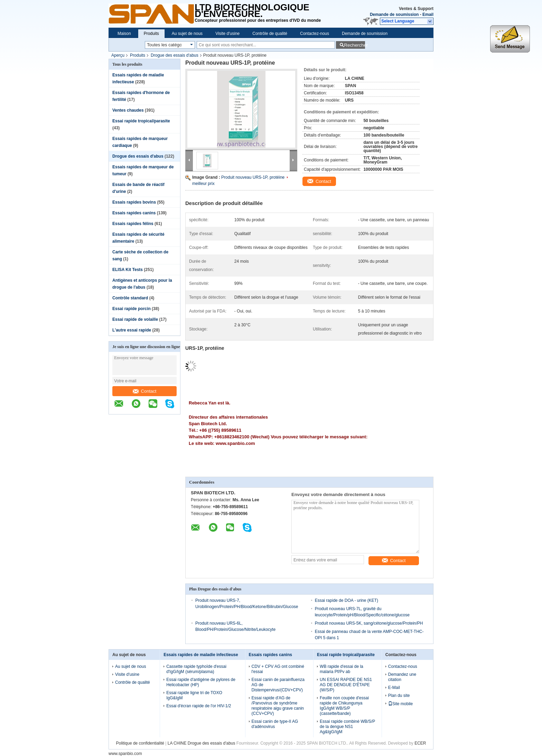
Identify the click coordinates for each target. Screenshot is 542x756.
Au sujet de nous (187, 34)
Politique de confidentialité (140, 743)
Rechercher (354, 45)
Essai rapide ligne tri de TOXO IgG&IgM (194, 695)
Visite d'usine (227, 34)
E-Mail (394, 688)
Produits (151, 34)
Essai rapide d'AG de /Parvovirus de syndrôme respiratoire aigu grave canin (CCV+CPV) (278, 706)
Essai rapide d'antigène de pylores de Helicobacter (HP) (201, 682)
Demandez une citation (402, 677)
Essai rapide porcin (132, 309)
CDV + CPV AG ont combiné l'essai (278, 669)
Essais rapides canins (134, 213)
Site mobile (400, 704)
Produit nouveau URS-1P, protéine (253, 177)
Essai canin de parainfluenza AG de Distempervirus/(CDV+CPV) (278, 685)
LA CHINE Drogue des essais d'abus (202, 743)
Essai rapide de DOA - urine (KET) (347, 600)
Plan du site (399, 696)
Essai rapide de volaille (135, 319)
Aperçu (118, 55)
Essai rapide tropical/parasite (141, 121)
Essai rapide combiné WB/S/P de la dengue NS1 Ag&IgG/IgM (347, 727)
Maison (124, 34)
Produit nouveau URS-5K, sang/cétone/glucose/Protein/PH (369, 623)
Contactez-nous (315, 34)
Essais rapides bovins (134, 202)
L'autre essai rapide (132, 330)
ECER (420, 743)
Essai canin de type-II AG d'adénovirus (275, 724)
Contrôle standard (130, 298)
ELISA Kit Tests (128, 270)
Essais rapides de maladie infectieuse (201, 655)
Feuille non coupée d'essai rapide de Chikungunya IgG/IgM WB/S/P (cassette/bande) (344, 706)
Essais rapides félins (133, 224)
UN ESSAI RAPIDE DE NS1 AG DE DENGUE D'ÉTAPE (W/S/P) (346, 685)
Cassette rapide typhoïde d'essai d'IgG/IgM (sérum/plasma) (196, 669)
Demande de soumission (394, 15)
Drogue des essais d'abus (175, 55)
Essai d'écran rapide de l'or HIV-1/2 (199, 706)
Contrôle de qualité (270, 34)
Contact (145, 391)
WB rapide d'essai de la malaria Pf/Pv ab (342, 669)
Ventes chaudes (128, 110)
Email (428, 15)
